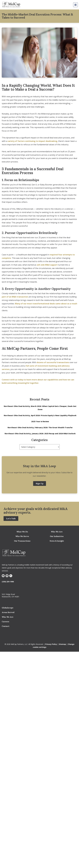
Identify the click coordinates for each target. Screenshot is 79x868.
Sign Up (40, 483)
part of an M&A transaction (15, 297)
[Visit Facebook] (3, 576)
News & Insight (57, 541)
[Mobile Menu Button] (75, 5)
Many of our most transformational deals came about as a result (46, 304)
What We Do (22, 532)
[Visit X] (11, 576)
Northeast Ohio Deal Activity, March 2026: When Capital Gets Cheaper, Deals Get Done (40, 408)
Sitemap (62, 644)
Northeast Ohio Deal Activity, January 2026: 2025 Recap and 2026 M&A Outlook (40, 433)
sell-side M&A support (47, 265)
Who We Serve (22, 536)
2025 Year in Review (40, 421)
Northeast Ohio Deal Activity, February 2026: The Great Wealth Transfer (40, 427)
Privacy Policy (51, 644)
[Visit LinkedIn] (7, 576)
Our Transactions (22, 541)
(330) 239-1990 (8, 582)
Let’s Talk (11, 519)
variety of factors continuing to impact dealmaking (32, 141)
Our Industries (57, 536)
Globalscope (8, 608)
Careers (5, 622)
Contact (6, 626)
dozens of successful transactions (53, 362)
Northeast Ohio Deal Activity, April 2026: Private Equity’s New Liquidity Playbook (40, 415)
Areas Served (8, 612)
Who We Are (57, 532)
